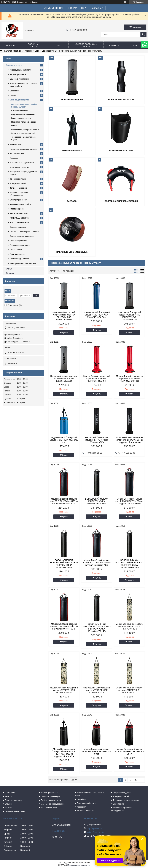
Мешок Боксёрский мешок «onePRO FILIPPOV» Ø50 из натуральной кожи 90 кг (64, 626)
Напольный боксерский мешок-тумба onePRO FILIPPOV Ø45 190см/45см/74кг (64, 316)
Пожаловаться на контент (79, 865)
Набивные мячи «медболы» (72, 252)
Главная (11, 45)
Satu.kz (87, 862)
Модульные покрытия (20, 167)
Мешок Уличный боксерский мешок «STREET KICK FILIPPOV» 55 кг (64, 690)
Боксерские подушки (121, 150)
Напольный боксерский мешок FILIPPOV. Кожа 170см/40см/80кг (97, 440)
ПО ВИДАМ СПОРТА (19, 218)
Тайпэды (72, 201)
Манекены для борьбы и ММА (25, 129)
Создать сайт (23, 2)
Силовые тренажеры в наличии (24, 232)
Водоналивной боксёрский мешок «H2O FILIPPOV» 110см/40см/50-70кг (97, 315)
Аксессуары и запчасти (20, 70)
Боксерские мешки (72, 99)
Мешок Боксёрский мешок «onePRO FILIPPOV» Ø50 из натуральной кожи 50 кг (64, 501)
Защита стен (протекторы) (23, 133)
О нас (58, 45)
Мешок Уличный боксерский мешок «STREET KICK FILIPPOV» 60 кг (97, 690)
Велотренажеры (17, 254)
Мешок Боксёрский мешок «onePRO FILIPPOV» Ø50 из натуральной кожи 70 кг (97, 563)
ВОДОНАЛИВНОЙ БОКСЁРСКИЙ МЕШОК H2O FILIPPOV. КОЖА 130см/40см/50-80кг (64, 564)
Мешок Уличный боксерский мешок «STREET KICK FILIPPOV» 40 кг (129, 626)
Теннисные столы (18, 179)
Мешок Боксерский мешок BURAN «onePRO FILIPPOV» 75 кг (129, 751)
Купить (65, 332)
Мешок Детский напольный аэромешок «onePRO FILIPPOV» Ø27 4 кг (97, 379)
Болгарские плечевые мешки (121, 201)
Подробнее (97, 8)
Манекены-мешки (72, 150)
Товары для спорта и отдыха (126, 800)
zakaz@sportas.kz (15, 338)
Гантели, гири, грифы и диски (23, 149)
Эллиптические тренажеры (22, 236)
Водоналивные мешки (21, 118)
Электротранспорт (18, 200)
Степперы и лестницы (20, 245)
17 (136, 780)
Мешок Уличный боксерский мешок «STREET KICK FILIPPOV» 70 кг (129, 690)
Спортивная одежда (122, 793)
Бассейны (14, 91)
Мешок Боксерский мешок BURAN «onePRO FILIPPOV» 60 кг (97, 751)
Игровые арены (17, 209)
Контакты (114, 45)
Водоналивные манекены (23, 114)
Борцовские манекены (121, 99)
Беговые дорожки (18, 227)
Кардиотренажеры (49, 793)
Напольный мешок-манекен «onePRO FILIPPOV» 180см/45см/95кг (64, 379)
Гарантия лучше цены (15, 811)
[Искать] (143, 34)
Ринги (14, 126)
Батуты (13, 95)
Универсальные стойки (20, 204)
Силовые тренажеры (50, 796)
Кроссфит (14, 158)
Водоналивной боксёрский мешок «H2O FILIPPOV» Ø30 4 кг (64, 440)
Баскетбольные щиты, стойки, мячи (90, 794)
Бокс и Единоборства (45, 51)
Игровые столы (17, 153)
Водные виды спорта (19, 259)
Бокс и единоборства (86, 803)
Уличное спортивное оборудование (121, 809)
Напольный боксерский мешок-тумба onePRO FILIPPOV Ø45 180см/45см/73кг (129, 316)
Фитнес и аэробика (18, 188)
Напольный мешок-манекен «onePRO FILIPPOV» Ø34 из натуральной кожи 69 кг (129, 440)
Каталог (8, 796)
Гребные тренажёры (19, 241)
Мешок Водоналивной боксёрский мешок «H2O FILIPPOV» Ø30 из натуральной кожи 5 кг (64, 753)
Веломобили (16, 144)
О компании (10, 793)
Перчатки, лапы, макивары (23, 122)
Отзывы (10, 273)
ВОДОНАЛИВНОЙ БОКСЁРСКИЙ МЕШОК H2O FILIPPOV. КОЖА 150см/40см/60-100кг (129, 564)
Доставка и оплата (13, 800)
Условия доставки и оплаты (86, 45)
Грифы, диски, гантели (51, 800)
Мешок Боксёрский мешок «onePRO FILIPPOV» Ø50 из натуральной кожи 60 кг (129, 501)
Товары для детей (18, 183)
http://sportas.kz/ (15, 335)
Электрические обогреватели (23, 263)
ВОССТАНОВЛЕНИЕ (19, 222)
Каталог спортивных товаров (18, 51)
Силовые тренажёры (19, 79)
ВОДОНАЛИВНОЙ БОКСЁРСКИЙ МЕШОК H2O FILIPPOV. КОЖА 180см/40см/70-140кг (97, 628)
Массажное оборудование (22, 162)
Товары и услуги (33, 45)
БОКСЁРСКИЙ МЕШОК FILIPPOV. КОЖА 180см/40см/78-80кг (97, 501)
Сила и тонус (16, 250)
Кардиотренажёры (18, 74)
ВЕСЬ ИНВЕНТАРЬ (19, 213)
